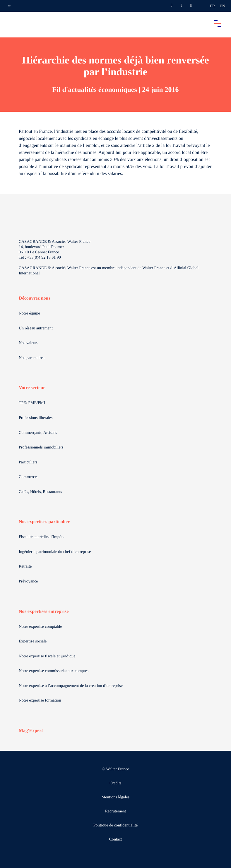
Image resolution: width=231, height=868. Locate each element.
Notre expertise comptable (40, 627)
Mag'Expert (31, 731)
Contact (116, 839)
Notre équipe (29, 313)
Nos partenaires (31, 358)
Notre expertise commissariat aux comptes (54, 671)
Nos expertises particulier (44, 522)
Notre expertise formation (40, 701)
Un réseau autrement (36, 328)
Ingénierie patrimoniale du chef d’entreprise (55, 552)
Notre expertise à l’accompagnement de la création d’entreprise (71, 686)
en (222, 6)
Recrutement (116, 811)
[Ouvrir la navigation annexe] (9, 6)
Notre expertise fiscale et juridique (47, 656)
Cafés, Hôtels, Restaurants (40, 492)
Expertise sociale (33, 641)
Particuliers (28, 462)
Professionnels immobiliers (41, 447)
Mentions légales (115, 797)
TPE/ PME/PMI (32, 403)
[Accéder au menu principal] (218, 23)
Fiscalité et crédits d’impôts (41, 537)
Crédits (115, 783)
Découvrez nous (35, 298)
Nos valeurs (29, 343)
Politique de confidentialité (116, 825)
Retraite (25, 567)
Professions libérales (36, 418)
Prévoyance (28, 581)
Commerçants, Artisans (38, 433)
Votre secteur (32, 388)
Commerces (29, 477)
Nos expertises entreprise (44, 612)
